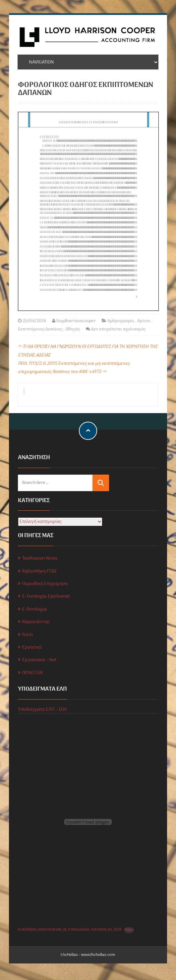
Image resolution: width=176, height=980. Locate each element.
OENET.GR (32, 673)
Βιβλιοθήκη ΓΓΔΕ (40, 571)
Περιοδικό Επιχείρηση (45, 584)
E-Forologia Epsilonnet (46, 597)
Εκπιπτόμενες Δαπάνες (40, 329)
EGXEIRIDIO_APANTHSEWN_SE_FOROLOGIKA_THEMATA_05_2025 (70, 930)
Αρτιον (144, 321)
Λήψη (129, 930)
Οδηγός (73, 329)
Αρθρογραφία (121, 321)
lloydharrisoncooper (76, 321)
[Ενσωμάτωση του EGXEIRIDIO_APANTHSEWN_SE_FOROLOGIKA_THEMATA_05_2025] (88, 822)
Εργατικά (32, 647)
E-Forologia (34, 609)
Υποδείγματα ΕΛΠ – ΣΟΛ (42, 710)
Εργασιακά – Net (39, 660)
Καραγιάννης (36, 622)
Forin (28, 635)
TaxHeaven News (40, 558)
